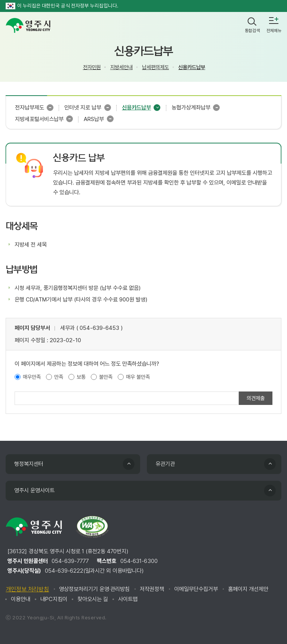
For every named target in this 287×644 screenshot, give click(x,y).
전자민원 (92, 67)
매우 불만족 (138, 377)
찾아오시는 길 (93, 599)
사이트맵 (128, 599)
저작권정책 (152, 589)
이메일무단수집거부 (196, 589)
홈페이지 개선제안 (248, 589)
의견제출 (256, 398)
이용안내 (21, 599)
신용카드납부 (192, 67)
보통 (81, 377)
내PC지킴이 (54, 599)
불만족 (106, 377)
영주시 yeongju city (28, 25)
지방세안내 (121, 67)
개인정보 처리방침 (27, 589)
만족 (59, 377)
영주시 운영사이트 (34, 490)
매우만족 (32, 377)
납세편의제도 (155, 67)
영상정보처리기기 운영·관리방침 (94, 589)
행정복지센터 (29, 464)
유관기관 (165, 464)
